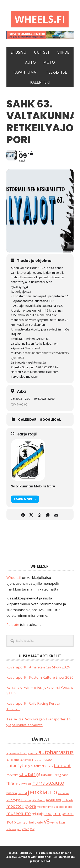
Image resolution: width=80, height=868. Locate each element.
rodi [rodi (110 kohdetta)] (48, 813)
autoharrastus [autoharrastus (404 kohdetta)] (56, 752)
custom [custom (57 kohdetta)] (47, 775)
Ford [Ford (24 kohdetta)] (18, 784)
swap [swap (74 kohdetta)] (11, 822)
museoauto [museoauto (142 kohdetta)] (19, 813)
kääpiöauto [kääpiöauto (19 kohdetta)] (38, 800)
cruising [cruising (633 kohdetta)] (30, 774)
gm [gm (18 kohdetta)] (30, 784)
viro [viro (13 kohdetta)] (53, 823)
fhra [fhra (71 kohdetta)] (10, 783)
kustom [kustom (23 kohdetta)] (26, 800)
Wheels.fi (40, 19)
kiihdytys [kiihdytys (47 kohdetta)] (14, 800)
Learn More (25, 499)
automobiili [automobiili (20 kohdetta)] (27, 760)
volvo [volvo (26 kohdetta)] (26, 829)
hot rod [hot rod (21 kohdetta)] (22, 793)
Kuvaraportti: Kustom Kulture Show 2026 (40, 677)
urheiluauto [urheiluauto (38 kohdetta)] (34, 822)
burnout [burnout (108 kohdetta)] (62, 765)
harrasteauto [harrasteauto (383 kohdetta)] (48, 783)
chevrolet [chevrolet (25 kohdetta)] (12, 775)
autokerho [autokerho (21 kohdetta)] (13, 760)
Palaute (13, 624)
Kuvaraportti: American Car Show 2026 (38, 667)
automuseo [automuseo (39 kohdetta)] (43, 760)
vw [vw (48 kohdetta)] (32, 829)
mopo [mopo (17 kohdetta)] (69, 807)
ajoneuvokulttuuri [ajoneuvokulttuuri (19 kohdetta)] (17, 753)
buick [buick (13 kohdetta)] (50, 766)
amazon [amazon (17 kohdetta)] (33, 753)
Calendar (27, 420)
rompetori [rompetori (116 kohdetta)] (63, 813)
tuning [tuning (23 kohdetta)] (21, 822)
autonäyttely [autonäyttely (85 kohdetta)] (18, 766)
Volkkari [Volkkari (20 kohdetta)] (60, 823)
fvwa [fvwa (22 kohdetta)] (24, 784)
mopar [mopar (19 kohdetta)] (60, 807)
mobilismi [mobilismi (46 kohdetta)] (53, 800)
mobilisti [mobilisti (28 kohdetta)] (67, 800)
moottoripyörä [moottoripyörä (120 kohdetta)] (21, 806)
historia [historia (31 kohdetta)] (12, 793)
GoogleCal (50, 420)
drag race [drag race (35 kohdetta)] (61, 775)
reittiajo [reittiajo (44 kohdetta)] (38, 814)
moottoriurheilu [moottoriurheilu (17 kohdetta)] (46, 807)
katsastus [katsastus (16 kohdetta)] (63, 793)
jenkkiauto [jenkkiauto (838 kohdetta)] (42, 792)
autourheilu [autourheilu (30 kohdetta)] (39, 766)
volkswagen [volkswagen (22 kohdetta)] (14, 829)
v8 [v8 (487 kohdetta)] (47, 821)
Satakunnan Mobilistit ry (33, 486)
